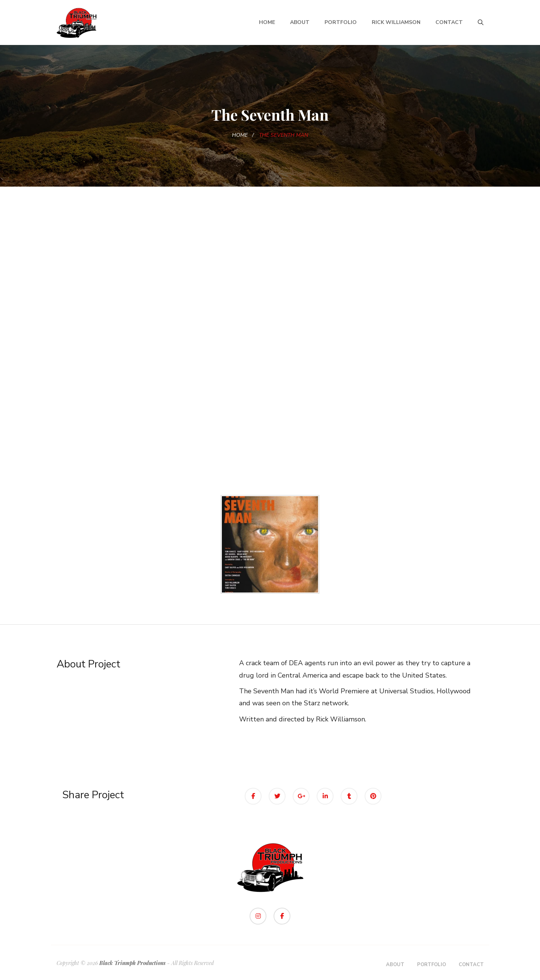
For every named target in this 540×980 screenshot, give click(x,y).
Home (267, 22)
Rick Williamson (396, 22)
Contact (449, 22)
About (300, 22)
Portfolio (341, 22)
